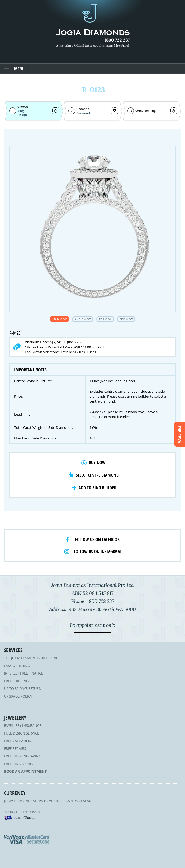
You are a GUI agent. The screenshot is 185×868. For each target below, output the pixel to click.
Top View (105, 319)
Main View (59, 319)
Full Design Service (22, 733)
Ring (20, 111)
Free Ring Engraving (23, 756)
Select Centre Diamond (97, 475)
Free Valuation (18, 741)
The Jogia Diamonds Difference (32, 658)
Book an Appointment (25, 771)
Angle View (83, 319)
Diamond (83, 113)
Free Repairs (15, 748)
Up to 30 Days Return (23, 688)
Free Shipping (16, 681)
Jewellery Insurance (23, 725)
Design (22, 115)
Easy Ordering (17, 666)
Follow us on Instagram (97, 552)
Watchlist (180, 434)
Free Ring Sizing (18, 764)
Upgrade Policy (18, 696)
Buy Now (97, 463)
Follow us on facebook (97, 539)
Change (30, 818)
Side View (126, 319)
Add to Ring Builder (97, 488)
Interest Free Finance (24, 673)
